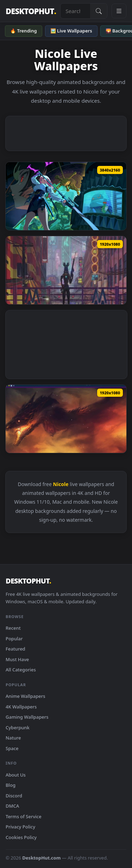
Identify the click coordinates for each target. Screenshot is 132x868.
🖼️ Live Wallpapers (71, 31)
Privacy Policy (20, 827)
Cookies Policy (21, 837)
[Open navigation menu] (119, 11)
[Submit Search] (99, 11)
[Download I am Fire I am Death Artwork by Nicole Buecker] (66, 419)
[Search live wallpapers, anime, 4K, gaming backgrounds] (75, 11)
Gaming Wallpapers (27, 717)
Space (12, 748)
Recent (13, 628)
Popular (14, 639)
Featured (15, 649)
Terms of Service (24, 816)
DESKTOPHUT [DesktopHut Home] (31, 11)
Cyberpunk (18, 728)
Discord (14, 796)
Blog (11, 785)
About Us (16, 775)
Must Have (17, 659)
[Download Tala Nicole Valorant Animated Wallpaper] (66, 270)
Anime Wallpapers (26, 696)
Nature (13, 738)
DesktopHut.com (41, 858)
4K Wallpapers (21, 707)
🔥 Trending (24, 31)
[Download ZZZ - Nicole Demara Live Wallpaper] (66, 196)
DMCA (12, 806)
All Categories (21, 670)
